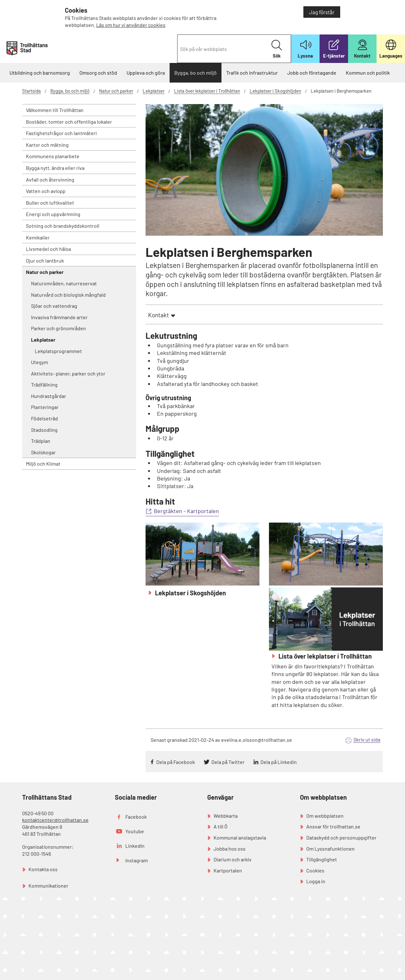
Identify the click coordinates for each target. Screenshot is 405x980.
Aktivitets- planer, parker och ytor (68, 373)
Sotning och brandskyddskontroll (63, 226)
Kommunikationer (48, 886)
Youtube (135, 831)
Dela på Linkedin (279, 762)
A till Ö (221, 826)
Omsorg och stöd (98, 73)
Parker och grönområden (59, 328)
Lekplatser (154, 91)
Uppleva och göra (146, 73)
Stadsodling (44, 430)
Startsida (31, 91)
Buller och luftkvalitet (50, 203)
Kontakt (159, 315)
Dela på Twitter (228, 762)
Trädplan (41, 441)
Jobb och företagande (312, 73)
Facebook (136, 817)
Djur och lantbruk (45, 261)
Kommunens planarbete (53, 156)
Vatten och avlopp (46, 191)
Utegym (40, 362)
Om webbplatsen (325, 816)
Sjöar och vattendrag (54, 306)
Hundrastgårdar (49, 396)
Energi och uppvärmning (53, 214)
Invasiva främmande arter (59, 317)
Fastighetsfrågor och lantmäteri (61, 133)
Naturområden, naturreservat (64, 283)
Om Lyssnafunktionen (330, 849)
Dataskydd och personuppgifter (341, 837)
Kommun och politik (368, 73)
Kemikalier (38, 237)
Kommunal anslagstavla (240, 837)
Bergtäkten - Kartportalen (186, 511)
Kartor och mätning (47, 145)
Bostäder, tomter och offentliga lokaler (69, 122)
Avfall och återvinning (50, 180)
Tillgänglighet (322, 859)
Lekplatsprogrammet (58, 351)
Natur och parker (116, 91)
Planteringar (45, 407)
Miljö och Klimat (43, 464)
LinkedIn (135, 846)
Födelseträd (44, 418)
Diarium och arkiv (233, 859)
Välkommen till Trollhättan (55, 110)
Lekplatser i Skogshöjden (275, 91)
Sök (277, 49)
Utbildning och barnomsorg (40, 73)
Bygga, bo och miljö (196, 73)
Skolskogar (43, 452)
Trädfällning (44, 385)
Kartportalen (228, 870)
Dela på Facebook (176, 762)
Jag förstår (322, 12)
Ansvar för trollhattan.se (333, 826)
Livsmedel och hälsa (48, 249)
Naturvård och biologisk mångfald (68, 295)
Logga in (316, 881)
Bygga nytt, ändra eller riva (55, 168)
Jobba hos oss (230, 849)
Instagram (137, 860)
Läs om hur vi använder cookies (131, 25)
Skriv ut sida (367, 739)
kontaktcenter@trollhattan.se (55, 820)
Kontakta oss (43, 869)
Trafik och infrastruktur (252, 73)
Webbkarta (226, 816)
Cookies (315, 870)
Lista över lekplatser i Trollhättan (207, 91)
